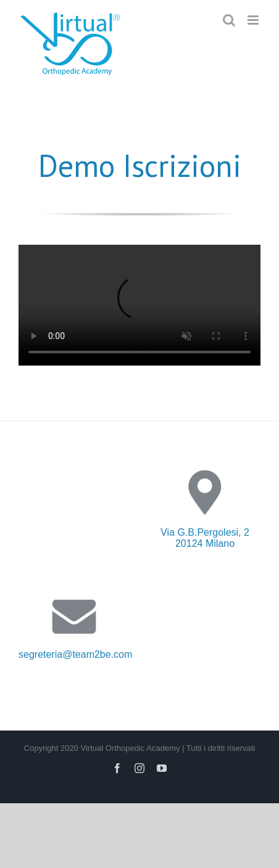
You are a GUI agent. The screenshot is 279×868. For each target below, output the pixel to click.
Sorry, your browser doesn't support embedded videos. (139, 305)
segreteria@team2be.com (75, 654)
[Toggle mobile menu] (254, 20)
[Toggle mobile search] (229, 20)
